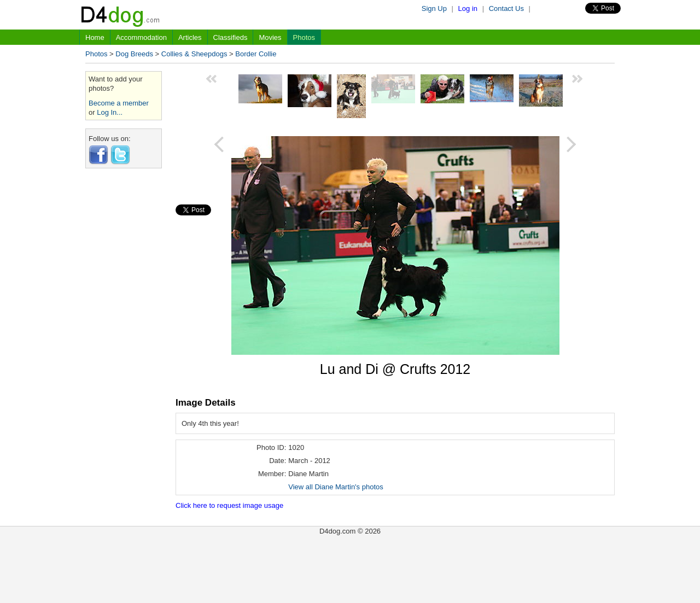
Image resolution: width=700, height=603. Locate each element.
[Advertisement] (124, 341)
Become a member (119, 103)
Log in (468, 8)
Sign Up (434, 8)
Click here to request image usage (229, 505)
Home (95, 37)
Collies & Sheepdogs (194, 54)
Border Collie (256, 54)
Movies (270, 37)
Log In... (110, 112)
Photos (304, 37)
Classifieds (231, 37)
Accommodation (141, 37)
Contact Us (506, 8)
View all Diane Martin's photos (336, 487)
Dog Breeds (134, 54)
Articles (190, 37)
